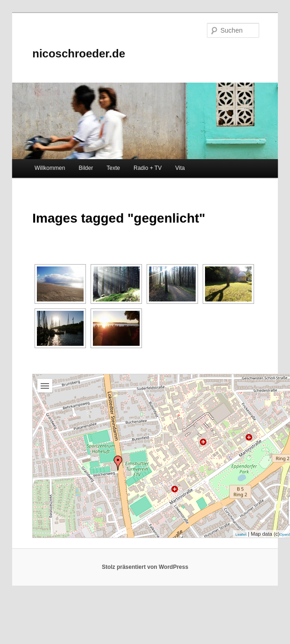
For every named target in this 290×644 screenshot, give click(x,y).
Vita (180, 168)
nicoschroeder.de (79, 53)
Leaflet (241, 535)
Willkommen (50, 168)
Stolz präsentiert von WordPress (145, 567)
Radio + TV (148, 168)
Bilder (86, 168)
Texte (113, 168)
